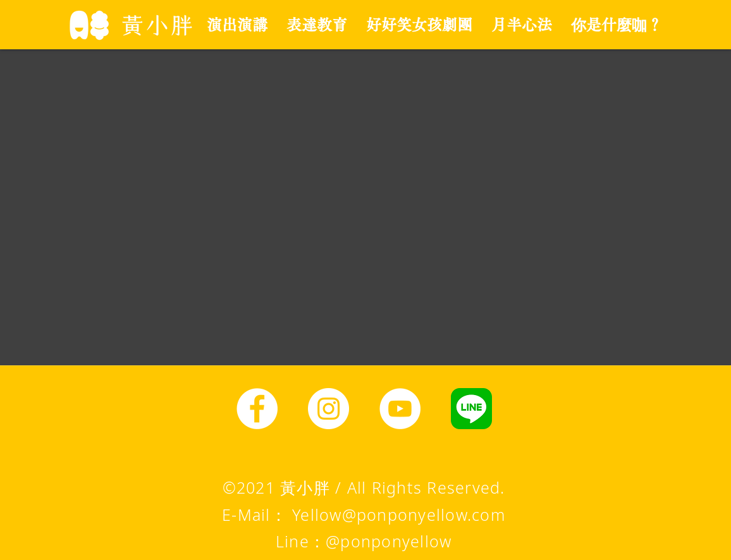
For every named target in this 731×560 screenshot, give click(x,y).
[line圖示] (471, 409)
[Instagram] (329, 409)
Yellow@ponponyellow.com (399, 514)
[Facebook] (257, 409)
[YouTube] (400, 409)
